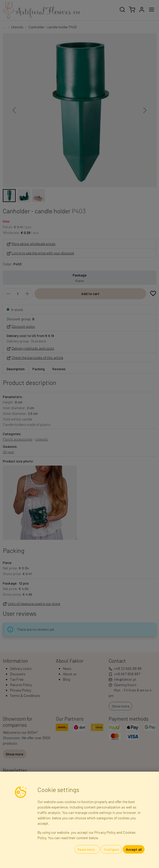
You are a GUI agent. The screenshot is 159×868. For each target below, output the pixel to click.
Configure (111, 849)
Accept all (134, 849)
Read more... (87, 849)
